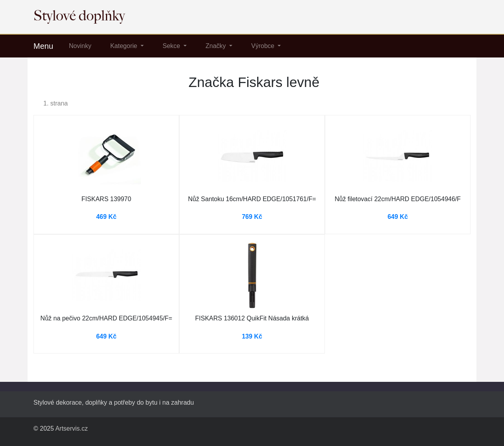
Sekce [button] (172, 46)
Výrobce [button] (264, 46)
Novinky (80, 46)
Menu (43, 46)
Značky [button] (217, 46)
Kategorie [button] (125, 46)
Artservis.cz (71, 428)
